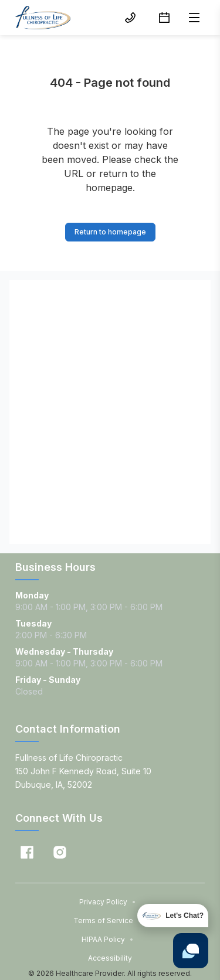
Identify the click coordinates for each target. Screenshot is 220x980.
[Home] (43, 18)
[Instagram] (60, 852)
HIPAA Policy (108, 939)
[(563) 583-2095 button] (130, 18)
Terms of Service (108, 921)
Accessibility (110, 958)
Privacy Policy (108, 902)
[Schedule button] (164, 18)
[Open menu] (194, 18)
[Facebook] (27, 852)
